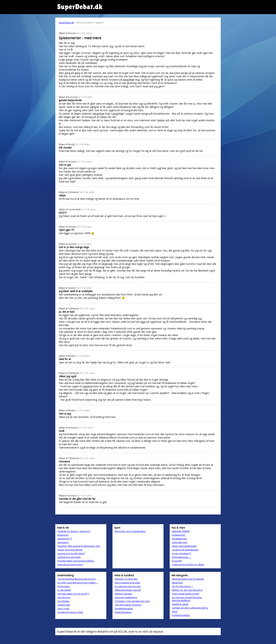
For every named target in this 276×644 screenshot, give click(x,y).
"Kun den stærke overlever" (128, 605)
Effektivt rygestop (123, 594)
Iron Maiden (64, 601)
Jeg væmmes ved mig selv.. (128, 586)
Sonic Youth (63, 609)
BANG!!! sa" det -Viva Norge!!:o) (187, 590)
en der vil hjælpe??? (182, 553)
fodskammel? (179, 535)
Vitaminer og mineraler (126, 579)
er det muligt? (64, 590)
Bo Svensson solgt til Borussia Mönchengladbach (187, 599)
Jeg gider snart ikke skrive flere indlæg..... (78, 583)
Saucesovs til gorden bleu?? (71, 553)
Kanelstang (63, 542)
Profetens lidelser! (181, 615)
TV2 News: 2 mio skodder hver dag (132, 601)
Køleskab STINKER (181, 531)
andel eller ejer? (180, 542)
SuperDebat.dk (66, 23)
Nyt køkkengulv (179, 539)
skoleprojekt (64, 605)
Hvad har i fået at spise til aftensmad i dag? (79, 546)
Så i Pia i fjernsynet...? (182, 586)
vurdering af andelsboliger (185, 550)
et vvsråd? (177, 561)
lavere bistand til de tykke (127, 583)
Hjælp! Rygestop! (123, 612)
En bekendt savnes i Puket (70, 612)
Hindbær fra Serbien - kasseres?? (74, 531)
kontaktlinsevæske (124, 609)
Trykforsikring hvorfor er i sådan (188, 565)
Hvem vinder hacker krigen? (186, 594)
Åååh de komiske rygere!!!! (128, 590)
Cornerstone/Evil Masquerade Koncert (77, 579)
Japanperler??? (65, 539)
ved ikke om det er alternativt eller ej (190, 608)
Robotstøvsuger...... (182, 557)
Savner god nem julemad (70, 550)
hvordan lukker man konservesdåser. (76, 561)
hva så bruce (64, 597)
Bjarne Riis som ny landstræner (130, 531)
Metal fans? (178, 583)
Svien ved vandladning (126, 597)
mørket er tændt (180, 604)
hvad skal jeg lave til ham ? (71, 565)
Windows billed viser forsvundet (188, 579)
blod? (175, 612)
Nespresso (63, 535)
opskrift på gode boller (69, 557)
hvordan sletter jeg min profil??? (73, 594)
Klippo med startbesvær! (184, 546)
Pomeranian (64, 586)
